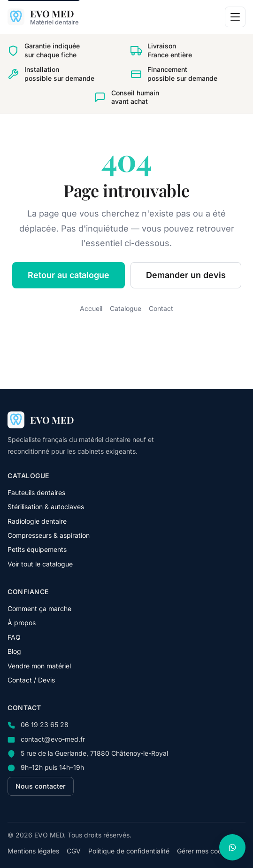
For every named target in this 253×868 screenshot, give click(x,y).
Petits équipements (37, 549)
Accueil (91, 308)
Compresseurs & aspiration (49, 535)
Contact (161, 308)
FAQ (14, 637)
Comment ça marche (39, 608)
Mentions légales (33, 851)
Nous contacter (41, 786)
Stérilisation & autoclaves (46, 507)
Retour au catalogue (69, 275)
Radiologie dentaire (37, 521)
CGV (74, 851)
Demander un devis (186, 275)
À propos (22, 623)
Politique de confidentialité (129, 851)
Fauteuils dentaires (36, 492)
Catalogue (126, 308)
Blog (14, 651)
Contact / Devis (31, 680)
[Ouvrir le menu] (235, 17)
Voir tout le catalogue (40, 564)
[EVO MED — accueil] (43, 17)
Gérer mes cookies (205, 851)
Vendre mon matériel (39, 666)
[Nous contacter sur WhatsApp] (232, 847)
